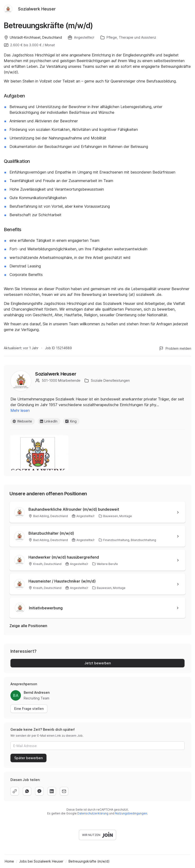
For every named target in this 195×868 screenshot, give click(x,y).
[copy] (15, 791)
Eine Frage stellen (29, 709)
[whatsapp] (27, 791)
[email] (64, 791)
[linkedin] (52, 791)
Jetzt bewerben (98, 663)
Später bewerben (28, 758)
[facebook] (39, 791)
